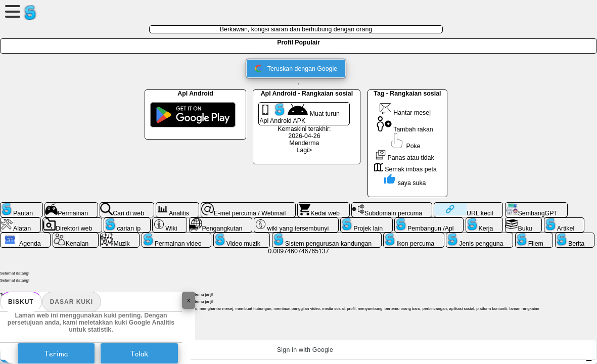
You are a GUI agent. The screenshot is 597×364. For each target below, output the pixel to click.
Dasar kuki (72, 302)
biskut (21, 302)
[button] (298, 350)
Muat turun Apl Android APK (300, 114)
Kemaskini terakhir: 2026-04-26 (304, 132)
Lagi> (305, 150)
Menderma (304, 143)
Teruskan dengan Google (296, 69)
